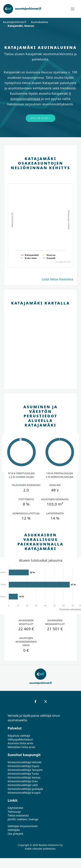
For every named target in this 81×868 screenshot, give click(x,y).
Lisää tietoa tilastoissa (57, 279)
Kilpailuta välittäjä (19, 736)
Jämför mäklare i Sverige (23, 819)
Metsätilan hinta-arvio (21, 747)
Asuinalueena (39, 22)
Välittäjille (14, 830)
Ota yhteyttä (15, 834)
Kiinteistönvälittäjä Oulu (23, 781)
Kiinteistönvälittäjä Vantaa (24, 777)
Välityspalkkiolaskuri (20, 739)
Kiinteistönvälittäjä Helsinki (25, 762)
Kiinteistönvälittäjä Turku (23, 774)
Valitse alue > (40, 118)
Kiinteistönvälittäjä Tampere (25, 770)
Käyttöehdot (15, 808)
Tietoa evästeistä (18, 815)
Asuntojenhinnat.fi (14, 22)
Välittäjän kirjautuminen (23, 826)
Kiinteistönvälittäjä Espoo (23, 766)
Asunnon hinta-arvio (20, 743)
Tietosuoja (14, 812)
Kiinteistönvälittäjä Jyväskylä (25, 789)
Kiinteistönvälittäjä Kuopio (24, 793)
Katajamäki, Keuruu (20, 26)
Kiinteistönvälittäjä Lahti (23, 785)
